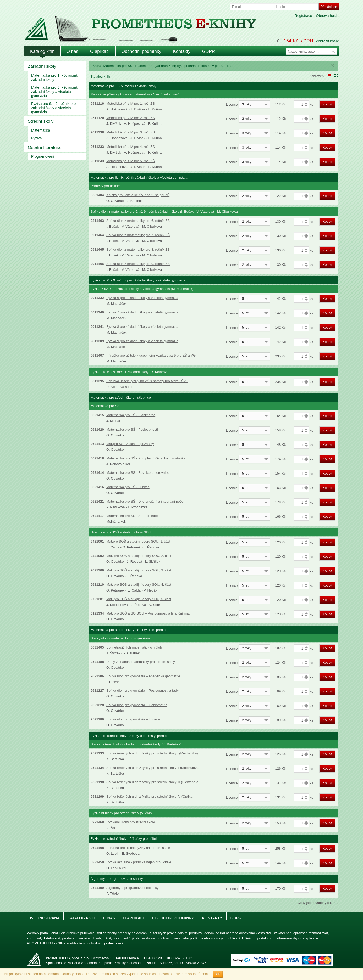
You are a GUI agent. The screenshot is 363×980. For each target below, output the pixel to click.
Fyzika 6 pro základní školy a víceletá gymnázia (142, 298)
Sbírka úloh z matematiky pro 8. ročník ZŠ (138, 249)
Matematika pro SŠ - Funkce (128, 487)
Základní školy (42, 66)
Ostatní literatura (44, 147)
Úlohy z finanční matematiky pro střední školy (141, 662)
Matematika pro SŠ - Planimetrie (131, 415)
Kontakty (182, 51)
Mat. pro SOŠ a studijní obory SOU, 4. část (139, 585)
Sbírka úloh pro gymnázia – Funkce (133, 719)
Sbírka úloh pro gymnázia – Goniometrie (137, 705)
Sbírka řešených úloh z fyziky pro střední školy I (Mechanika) (152, 753)
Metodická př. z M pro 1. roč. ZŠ (131, 103)
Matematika (41, 130)
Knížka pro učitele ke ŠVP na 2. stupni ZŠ (138, 195)
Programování (43, 156)
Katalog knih (42, 51)
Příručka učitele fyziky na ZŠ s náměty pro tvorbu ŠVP (147, 381)
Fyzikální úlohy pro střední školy (131, 822)
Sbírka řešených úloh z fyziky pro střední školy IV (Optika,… (152, 796)
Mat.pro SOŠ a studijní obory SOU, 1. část (138, 541)
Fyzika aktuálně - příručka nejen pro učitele (139, 862)
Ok (218, 974)
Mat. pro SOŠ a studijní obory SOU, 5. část (139, 599)
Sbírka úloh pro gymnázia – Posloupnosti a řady (142, 691)
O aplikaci (100, 51)
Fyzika (36, 138)
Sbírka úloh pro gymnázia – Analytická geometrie (143, 676)
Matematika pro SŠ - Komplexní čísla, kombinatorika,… (148, 458)
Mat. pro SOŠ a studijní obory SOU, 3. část (139, 570)
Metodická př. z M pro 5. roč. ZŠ (131, 161)
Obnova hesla (327, 16)
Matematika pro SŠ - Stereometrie (132, 516)
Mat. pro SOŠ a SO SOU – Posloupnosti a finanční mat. (148, 613)
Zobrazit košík (327, 41)
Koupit (328, 104)
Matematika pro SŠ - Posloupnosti (132, 429)
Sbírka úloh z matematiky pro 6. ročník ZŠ (138, 221)
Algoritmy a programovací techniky (132, 888)
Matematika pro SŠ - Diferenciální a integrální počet (145, 501)
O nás (72, 51)
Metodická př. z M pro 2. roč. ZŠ (131, 118)
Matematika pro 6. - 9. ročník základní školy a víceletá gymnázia (54, 92)
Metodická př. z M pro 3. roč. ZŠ (131, 132)
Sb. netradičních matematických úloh (134, 647)
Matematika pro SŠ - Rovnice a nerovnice (138, 473)
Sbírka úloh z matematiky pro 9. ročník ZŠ (138, 264)
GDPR (209, 51)
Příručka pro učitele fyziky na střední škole (138, 848)
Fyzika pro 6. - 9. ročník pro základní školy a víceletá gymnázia (53, 108)
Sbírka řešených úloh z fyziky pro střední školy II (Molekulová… (154, 768)
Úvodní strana (44, 918)
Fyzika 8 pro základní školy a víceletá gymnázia (142, 327)
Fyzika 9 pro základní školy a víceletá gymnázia (142, 341)
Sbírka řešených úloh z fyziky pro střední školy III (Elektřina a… (154, 782)
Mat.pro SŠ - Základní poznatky (130, 444)
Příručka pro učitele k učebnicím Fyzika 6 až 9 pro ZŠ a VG (151, 355)
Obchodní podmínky (141, 51)
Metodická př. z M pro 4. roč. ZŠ (131, 147)
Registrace (303, 16)
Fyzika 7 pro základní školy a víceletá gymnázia (142, 312)
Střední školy (41, 121)
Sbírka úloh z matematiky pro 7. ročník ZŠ (138, 235)
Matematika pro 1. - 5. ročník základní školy (54, 77)
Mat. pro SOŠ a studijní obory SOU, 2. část (139, 556)
